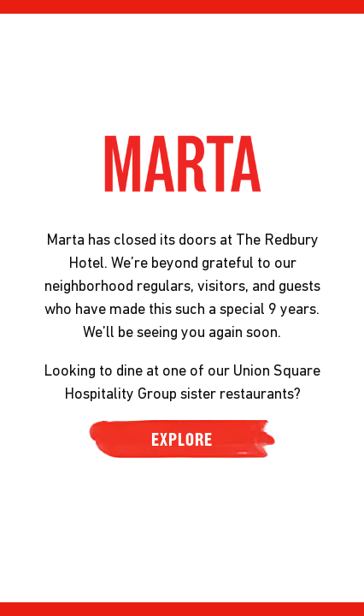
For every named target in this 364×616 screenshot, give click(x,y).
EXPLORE (182, 438)
